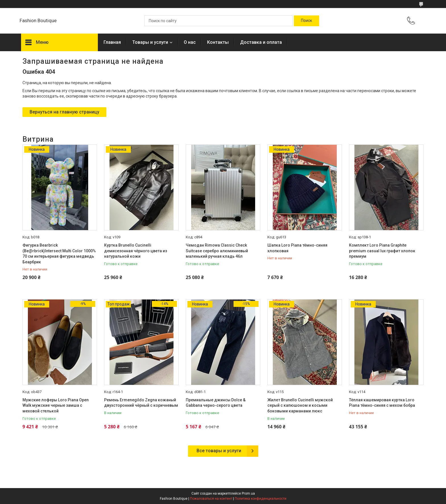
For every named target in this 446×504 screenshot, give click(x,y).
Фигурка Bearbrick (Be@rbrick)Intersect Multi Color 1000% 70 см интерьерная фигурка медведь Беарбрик (59, 254)
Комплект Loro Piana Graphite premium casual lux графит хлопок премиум (382, 251)
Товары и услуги (150, 42)
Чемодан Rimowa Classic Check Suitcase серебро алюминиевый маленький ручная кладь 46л (217, 251)
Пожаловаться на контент (211, 499)
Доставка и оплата (261, 42)
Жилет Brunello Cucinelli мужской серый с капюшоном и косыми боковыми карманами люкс (300, 405)
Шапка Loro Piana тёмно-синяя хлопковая (297, 248)
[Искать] (306, 21)
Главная (112, 42)
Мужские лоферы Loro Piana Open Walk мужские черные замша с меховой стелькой (56, 405)
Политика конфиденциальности (261, 499)
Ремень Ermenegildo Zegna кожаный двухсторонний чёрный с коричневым (141, 403)
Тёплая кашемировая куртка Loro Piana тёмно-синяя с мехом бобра (382, 403)
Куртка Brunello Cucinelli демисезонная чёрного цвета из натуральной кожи (136, 251)
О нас (190, 42)
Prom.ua (248, 493)
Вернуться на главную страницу (64, 112)
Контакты (218, 42)
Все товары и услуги (219, 451)
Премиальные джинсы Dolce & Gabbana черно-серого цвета (216, 403)
